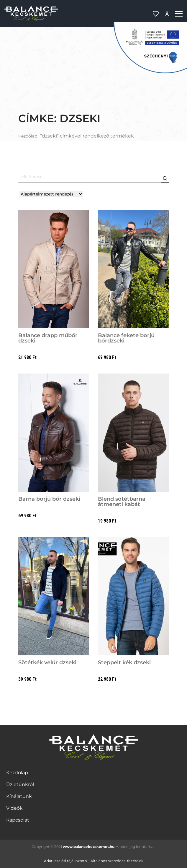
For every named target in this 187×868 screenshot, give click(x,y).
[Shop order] (51, 194)
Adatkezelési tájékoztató (65, 861)
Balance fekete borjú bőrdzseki (126, 338)
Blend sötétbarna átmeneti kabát (122, 502)
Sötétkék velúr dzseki (47, 662)
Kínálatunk (19, 796)
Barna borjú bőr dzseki (49, 499)
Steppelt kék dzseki (124, 662)
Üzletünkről (20, 784)
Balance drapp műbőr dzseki (48, 338)
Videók (14, 808)
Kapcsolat (18, 820)
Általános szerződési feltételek (117, 861)
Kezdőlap (28, 136)
